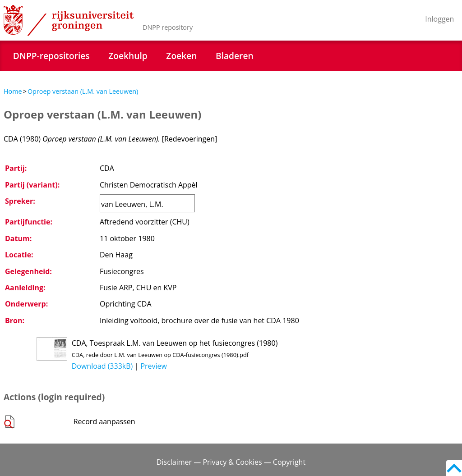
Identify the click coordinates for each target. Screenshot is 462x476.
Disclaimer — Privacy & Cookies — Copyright (231, 462)
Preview (154, 366)
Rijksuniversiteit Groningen (69, 20)
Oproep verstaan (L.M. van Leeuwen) (83, 91)
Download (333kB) (102, 366)
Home (13, 91)
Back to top (454, 468)
